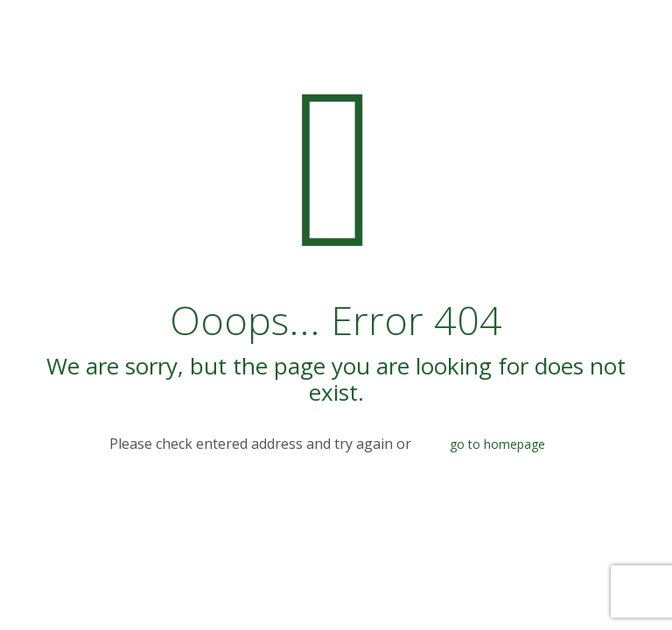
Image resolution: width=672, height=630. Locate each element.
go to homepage (497, 444)
